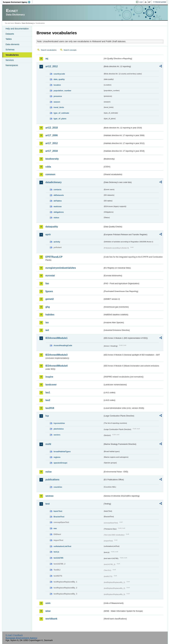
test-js (56, 552)
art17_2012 (52, 143)
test (47, 504)
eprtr (48, 234)
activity (57, 242)
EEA (18, 2)
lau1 (48, 392)
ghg (48, 307)
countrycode (59, 74)
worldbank (51, 619)
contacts (57, 190)
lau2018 (50, 408)
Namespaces (12, 65)
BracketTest (59, 517)
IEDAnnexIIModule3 (56, 355)
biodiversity (52, 159)
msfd (48, 444)
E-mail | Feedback (14, 635)
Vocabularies (12, 55)
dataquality (52, 227)
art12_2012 (52, 66)
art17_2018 (52, 151)
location (57, 85)
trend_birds (59, 107)
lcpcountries (59, 423)
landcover (51, 385)
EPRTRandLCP (54, 257)
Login (141, 2)
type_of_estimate (61, 113)
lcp (47, 416)
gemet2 (50, 299)
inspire (49, 377)
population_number (62, 91)
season (57, 102)
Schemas (10, 50)
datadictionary (53, 182)
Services (10, 60)
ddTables (58, 201)
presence (58, 96)
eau (55, 528)
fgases (49, 291)
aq (47, 59)
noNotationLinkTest (62, 546)
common (50, 174)
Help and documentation (17, 29)
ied (47, 330)
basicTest (58, 511)
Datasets (10, 34)
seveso (49, 496)
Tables (9, 39)
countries (58, 487)
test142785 (58, 558)
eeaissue (58, 206)
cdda (48, 167)
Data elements (12, 44)
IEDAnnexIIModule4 (56, 366)
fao (47, 283)
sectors (57, 435)
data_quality (59, 79)
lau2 (48, 400)
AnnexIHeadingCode (63, 345)
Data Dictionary (28, 23)
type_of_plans (60, 119)
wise (48, 611)
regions (57, 457)
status (56, 218)
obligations (59, 212)
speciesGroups (60, 463)
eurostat (50, 276)
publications (52, 480)
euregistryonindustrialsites (61, 268)
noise (48, 472)
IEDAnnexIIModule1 (56, 338)
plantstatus (59, 429)
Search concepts (70, 50)
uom (48, 603)
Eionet (17, 23)
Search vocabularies (49, 50)
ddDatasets (59, 195)
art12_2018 (52, 128)
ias (47, 322)
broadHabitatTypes (62, 452)
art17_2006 (52, 135)
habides (50, 315)
